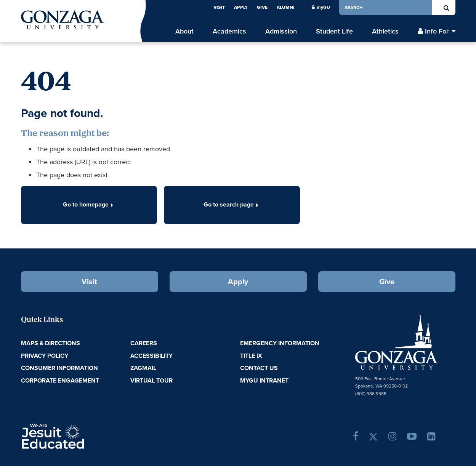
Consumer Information (59, 368)
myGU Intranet (264, 380)
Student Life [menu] (334, 31)
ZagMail (143, 368)
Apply (241, 7)
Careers (144, 343)
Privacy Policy (45, 356)
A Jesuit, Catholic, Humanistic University (86, 436)
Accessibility (151, 356)
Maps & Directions (50, 343)
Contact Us (259, 368)
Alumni (286, 7)
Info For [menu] (437, 31)
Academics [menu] (229, 31)
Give (262, 7)
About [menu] (184, 31)
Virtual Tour (151, 380)
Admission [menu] (281, 31)
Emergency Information (280, 343)
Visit (219, 7)
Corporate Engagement (60, 380)
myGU (321, 7)
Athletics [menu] (385, 31)
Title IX (251, 356)
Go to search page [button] (232, 204)
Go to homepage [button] (89, 204)
